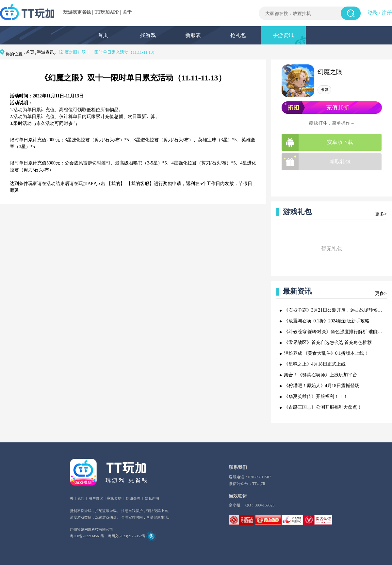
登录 (372, 13)
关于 (127, 12)
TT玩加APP (107, 12)
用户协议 (96, 498)
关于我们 (77, 498)
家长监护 (114, 498)
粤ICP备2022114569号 (87, 536)
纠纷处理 (133, 498)
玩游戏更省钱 (77, 12)
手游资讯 (283, 35)
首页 (103, 35)
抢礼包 (238, 35)
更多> (381, 214)
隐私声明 (152, 498)
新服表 (193, 35)
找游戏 (148, 35)
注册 (387, 13)
